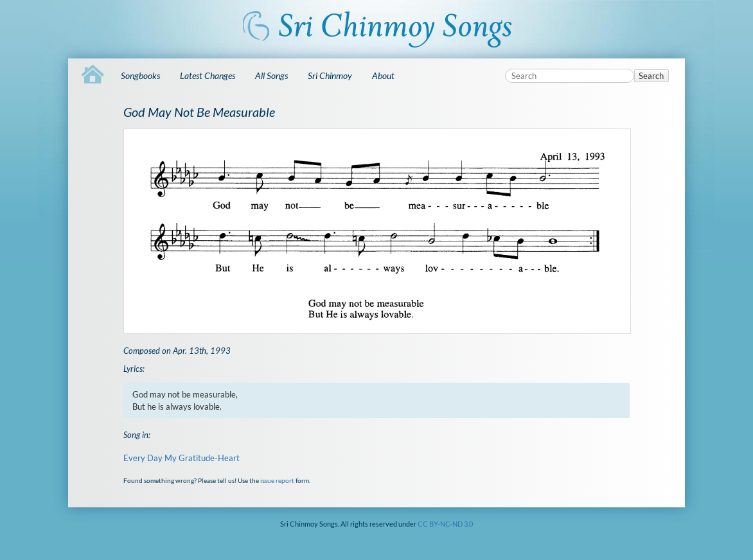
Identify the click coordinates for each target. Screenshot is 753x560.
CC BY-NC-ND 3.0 (445, 524)
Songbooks (140, 75)
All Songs (271, 75)
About (383, 75)
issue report (277, 480)
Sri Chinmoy (330, 75)
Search (651, 76)
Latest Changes (208, 75)
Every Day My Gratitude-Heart (182, 458)
